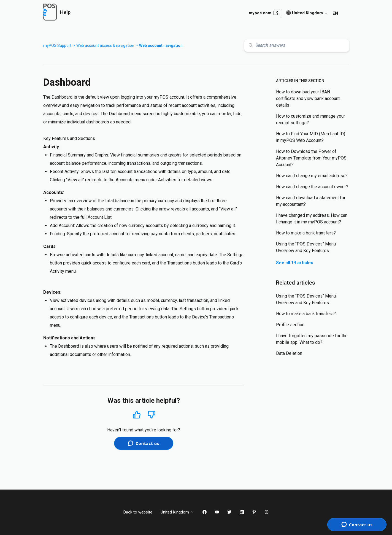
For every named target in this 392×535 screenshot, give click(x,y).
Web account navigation (161, 45)
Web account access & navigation (105, 45)
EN (335, 13)
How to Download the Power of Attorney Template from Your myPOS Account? (311, 158)
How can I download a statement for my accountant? (311, 201)
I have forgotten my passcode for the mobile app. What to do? (312, 339)
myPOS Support (57, 45)
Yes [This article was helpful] (137, 414)
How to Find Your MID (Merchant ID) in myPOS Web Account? (311, 137)
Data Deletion (289, 353)
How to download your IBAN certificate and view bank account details (308, 98)
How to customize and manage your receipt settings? (310, 119)
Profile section (290, 325)
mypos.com (263, 13)
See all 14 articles (295, 263)
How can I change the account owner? (312, 187)
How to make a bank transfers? (306, 233)
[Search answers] (297, 46)
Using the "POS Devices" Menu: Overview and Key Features (306, 247)
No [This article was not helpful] (152, 415)
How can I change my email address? (312, 176)
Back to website (138, 512)
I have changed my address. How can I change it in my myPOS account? (312, 219)
